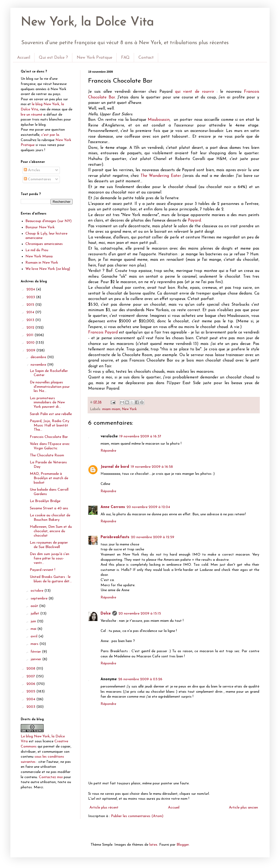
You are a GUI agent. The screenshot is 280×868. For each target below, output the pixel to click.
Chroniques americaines (44, 244)
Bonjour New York (40, 227)
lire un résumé (31, 115)
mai (34, 629)
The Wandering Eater (161, 176)
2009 (31, 350)
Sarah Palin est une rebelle (51, 414)
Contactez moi (51, 777)
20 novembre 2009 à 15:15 (140, 614)
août (35, 606)
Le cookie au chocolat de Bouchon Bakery (50, 518)
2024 (31, 289)
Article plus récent (104, 808)
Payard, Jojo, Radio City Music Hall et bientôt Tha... (50, 426)
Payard (194, 221)
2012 (31, 328)
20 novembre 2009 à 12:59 (153, 537)
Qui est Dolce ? (53, 58)
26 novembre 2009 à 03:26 (140, 679)
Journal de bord (115, 467)
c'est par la (50, 135)
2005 (31, 692)
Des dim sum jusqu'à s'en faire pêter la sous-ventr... (50, 559)
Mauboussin (159, 120)
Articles (32, 170)
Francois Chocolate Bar (49, 437)
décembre (39, 357)
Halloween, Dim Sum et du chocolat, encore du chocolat (51, 531)
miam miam (111, 409)
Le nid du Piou (37, 250)
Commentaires (37, 179)
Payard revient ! (43, 570)
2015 (31, 305)
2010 (31, 343)
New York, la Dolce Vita (87, 22)
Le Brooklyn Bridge (45, 501)
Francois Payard (103, 332)
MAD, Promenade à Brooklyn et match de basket (49, 478)
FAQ (125, 58)
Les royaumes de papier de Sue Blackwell (49, 545)
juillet (35, 614)
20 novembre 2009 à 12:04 (148, 507)
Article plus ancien (243, 808)
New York (129, 409)
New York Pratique (94, 58)
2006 (31, 684)
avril (34, 636)
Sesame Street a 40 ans (49, 508)
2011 (30, 335)
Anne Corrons (113, 507)
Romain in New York (42, 263)
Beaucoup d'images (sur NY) (48, 221)
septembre (40, 599)
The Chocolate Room (47, 455)
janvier (36, 659)
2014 (31, 312)
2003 (31, 707)
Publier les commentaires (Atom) (137, 816)
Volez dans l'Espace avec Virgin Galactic (50, 446)
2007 (31, 676)
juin (34, 621)
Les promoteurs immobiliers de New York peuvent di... (47, 403)
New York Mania (39, 256)
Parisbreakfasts (115, 537)
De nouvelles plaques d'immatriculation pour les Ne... (50, 387)
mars (35, 644)
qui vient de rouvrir (195, 92)
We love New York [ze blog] (48, 269)
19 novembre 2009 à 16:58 (152, 467)
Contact (146, 58)
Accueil (24, 58)
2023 (31, 297)
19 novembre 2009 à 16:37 (140, 436)
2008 (31, 669)
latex (153, 845)
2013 (31, 320)
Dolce (106, 614)
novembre (39, 365)
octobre (37, 591)
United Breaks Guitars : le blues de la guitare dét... (51, 579)
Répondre (108, 451)
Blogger (183, 845)
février (36, 652)
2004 (31, 699)
